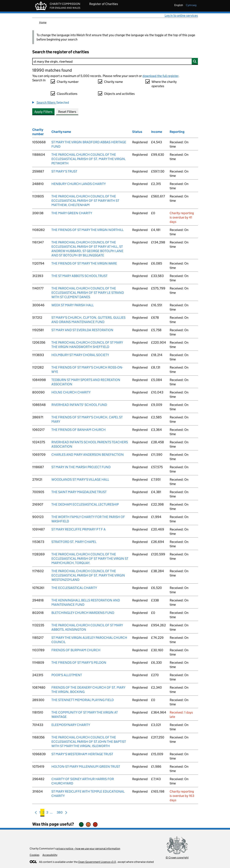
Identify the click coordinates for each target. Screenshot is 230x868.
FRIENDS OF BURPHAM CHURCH (76, 650)
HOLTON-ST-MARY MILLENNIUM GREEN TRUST (86, 767)
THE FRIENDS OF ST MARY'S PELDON (79, 663)
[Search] (115, 61)
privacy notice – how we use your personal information (88, 849)
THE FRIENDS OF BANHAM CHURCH (79, 430)
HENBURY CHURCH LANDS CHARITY (79, 184)
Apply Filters (43, 112)
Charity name (113, 82)
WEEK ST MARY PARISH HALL (73, 305)
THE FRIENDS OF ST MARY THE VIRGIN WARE (84, 263)
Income (157, 132)
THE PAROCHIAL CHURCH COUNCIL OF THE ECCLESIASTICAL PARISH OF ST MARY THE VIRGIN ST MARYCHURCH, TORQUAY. (90, 559)
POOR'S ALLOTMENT (67, 675)
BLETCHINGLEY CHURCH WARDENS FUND (83, 613)
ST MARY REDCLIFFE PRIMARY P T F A (79, 529)
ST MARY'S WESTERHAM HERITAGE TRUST (82, 754)
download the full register (160, 76)
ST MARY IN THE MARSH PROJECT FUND (81, 467)
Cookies (35, 855)
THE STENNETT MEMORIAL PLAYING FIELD (83, 700)
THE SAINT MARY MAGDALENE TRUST (79, 492)
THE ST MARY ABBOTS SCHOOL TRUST (79, 276)
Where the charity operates (164, 84)
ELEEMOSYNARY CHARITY (71, 725)
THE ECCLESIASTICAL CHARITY (74, 588)
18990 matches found (52, 70)
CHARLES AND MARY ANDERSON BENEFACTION (88, 455)
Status (137, 132)
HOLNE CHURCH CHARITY (71, 392)
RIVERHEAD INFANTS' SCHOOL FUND (79, 405)
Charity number (68, 82)
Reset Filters (67, 112)
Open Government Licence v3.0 (97, 862)
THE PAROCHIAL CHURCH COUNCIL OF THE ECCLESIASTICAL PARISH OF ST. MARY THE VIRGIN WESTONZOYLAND (88, 575)
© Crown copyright (177, 858)
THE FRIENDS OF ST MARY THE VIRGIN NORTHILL (87, 230)
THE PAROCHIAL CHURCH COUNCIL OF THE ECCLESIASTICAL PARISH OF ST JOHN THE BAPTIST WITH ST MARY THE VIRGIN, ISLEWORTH (89, 742)
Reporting (177, 132)
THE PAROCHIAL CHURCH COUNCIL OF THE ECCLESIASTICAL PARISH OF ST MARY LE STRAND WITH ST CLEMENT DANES (88, 293)
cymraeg (191, 5)
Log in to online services (181, 15)
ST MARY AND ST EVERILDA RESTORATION (82, 330)
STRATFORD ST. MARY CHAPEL (74, 542)
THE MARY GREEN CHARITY (72, 213)
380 (60, 813)
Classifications (67, 94)
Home (43, 22)
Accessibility (50, 855)
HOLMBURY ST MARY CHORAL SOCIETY (80, 355)
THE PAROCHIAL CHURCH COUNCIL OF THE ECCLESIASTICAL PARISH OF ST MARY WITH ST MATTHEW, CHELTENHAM (85, 201)
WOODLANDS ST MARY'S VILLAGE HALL (80, 480)
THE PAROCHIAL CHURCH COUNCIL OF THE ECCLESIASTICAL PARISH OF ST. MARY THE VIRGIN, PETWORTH (89, 159)
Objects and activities (119, 94)
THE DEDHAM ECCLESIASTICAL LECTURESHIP (85, 504)
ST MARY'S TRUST (64, 171)
